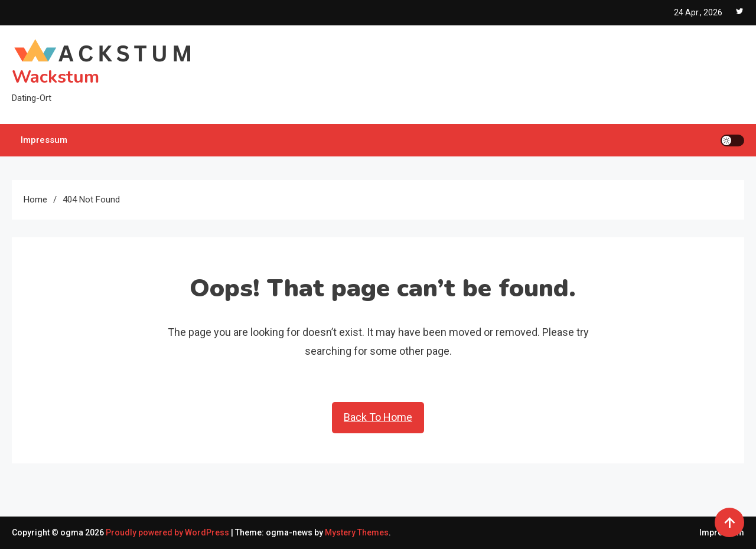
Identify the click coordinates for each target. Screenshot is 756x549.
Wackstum (56, 77)
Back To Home (378, 417)
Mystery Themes (357, 532)
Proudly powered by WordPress (168, 532)
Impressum (44, 140)
